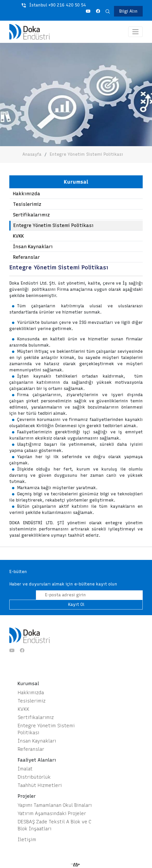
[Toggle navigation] (135, 32)
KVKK (18, 236)
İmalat (25, 769)
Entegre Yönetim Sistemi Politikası (86, 154)
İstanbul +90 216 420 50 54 (54, 5)
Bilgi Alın (128, 11)
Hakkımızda (26, 194)
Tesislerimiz (27, 204)
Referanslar (26, 257)
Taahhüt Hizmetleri (40, 785)
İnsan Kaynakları (33, 247)
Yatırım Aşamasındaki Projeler (52, 814)
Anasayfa (32, 154)
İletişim (27, 840)
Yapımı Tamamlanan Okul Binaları (55, 805)
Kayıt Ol (76, 604)
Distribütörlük (34, 777)
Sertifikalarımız (31, 215)
